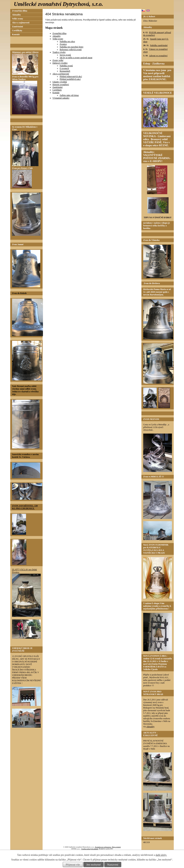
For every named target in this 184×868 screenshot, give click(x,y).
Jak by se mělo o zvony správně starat (76, 58)
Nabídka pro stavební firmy (72, 47)
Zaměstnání (57, 87)
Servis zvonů (65, 55)
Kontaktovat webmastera (103, 847)
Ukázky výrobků (60, 82)
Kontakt (56, 93)
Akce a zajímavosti (61, 74)
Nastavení (113, 865)
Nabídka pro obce (67, 41)
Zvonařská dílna (59, 33)
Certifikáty (57, 90)
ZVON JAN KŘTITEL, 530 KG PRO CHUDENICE (25, 507)
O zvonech (64, 68)
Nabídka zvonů (66, 66)
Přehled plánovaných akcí (71, 76)
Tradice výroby (59, 52)
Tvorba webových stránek (90, 849)
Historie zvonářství (61, 85)
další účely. (161, 855)
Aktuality (57, 36)
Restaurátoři (65, 71)
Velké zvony (58, 39)
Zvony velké (58, 60)
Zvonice (63, 44)
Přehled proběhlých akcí (70, 79)
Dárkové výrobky (60, 63)
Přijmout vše (73, 865)
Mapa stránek (116, 847)
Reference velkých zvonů (71, 50)
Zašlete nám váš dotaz (69, 95)
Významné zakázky (61, 98)
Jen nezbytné (93, 865)
